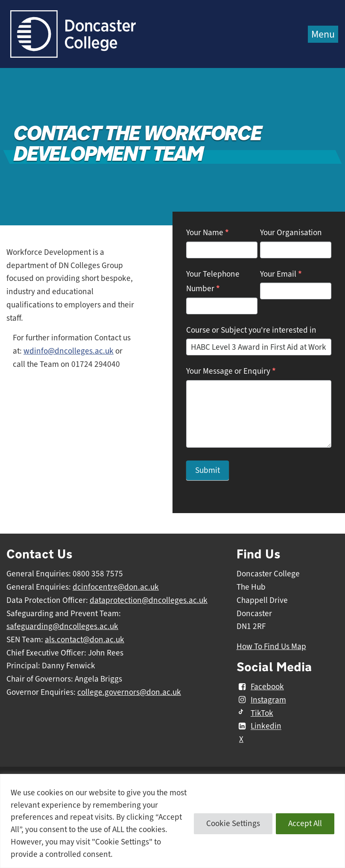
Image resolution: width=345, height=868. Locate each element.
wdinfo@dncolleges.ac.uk (69, 351)
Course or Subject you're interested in (251, 330)
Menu (323, 34)
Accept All (305, 824)
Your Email (281, 274)
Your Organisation (291, 233)
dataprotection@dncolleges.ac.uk (149, 600)
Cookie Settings (233, 824)
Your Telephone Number (213, 282)
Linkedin (259, 726)
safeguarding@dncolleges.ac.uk (62, 626)
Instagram (261, 700)
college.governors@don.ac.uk (129, 692)
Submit (208, 470)
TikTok (255, 713)
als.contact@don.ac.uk (85, 640)
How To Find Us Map (271, 647)
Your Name (208, 232)
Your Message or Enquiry (231, 371)
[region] (172, 821)
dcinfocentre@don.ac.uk (116, 587)
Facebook (260, 687)
